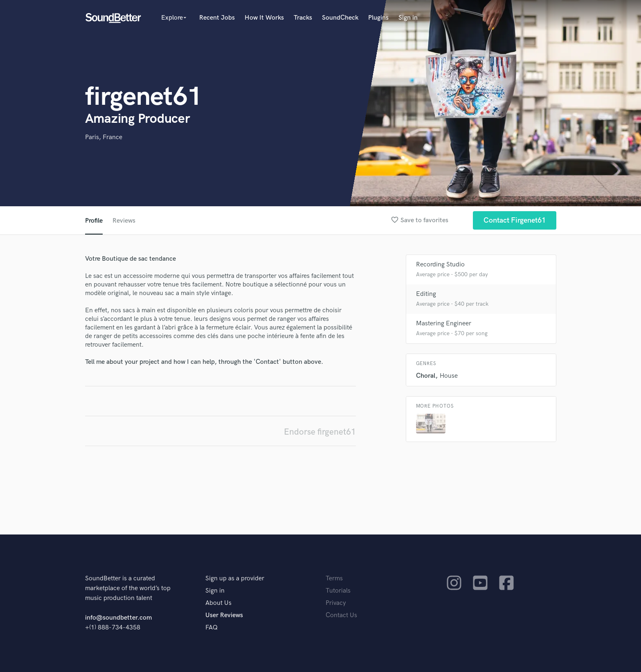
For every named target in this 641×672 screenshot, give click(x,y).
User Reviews (224, 615)
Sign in (408, 18)
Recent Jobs (217, 18)
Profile (94, 221)
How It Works (264, 18)
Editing (426, 294)
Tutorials (338, 591)
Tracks (303, 18)
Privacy (336, 603)
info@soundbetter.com (118, 618)
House (449, 376)
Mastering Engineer (444, 324)
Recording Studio (440, 265)
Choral (426, 376)
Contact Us (341, 615)
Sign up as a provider (235, 578)
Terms (334, 578)
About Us (218, 603)
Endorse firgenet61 (320, 432)
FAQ (211, 628)
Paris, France (104, 137)
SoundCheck (340, 18)
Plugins (378, 18)
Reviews (124, 221)
